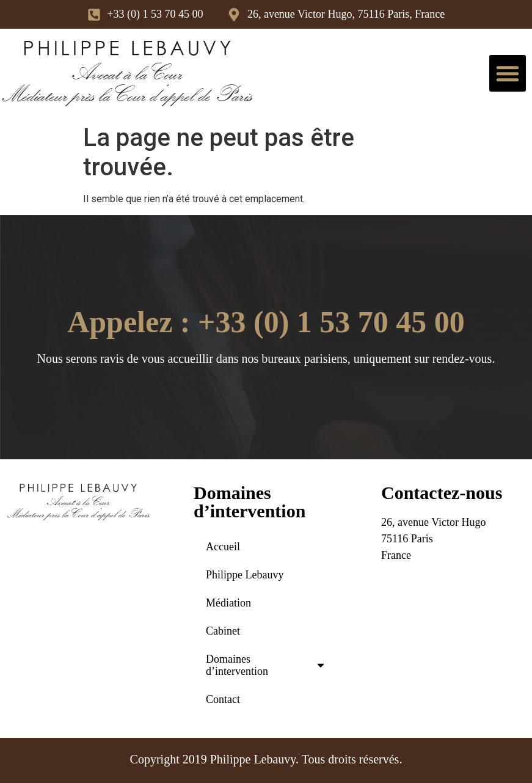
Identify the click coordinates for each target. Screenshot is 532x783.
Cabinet (223, 631)
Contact (223, 699)
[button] (508, 73)
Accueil (223, 547)
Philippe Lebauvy (245, 575)
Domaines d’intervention (266, 665)
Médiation (228, 603)
